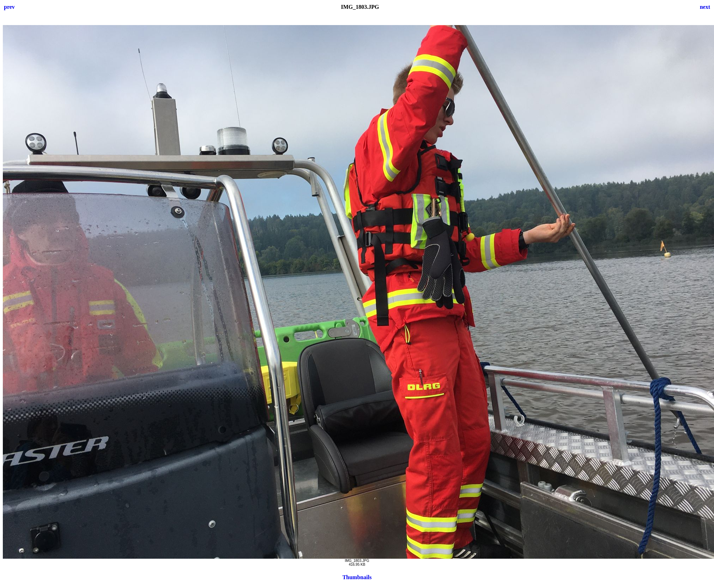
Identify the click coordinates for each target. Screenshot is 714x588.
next (705, 7)
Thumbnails (357, 577)
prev (9, 7)
